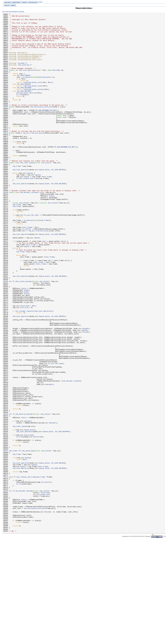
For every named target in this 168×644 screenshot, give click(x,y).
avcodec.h (22, 73)
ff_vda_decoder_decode (22, 587)
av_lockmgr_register (25, 371)
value (26, 132)
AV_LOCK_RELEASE (24, 103)
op (62, 82)
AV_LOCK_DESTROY (24, 107)
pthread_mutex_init (33, 96)
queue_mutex (45, 201)
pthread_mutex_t (45, 90)
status (52, 232)
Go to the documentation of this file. (13, 12)
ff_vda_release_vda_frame (27, 211)
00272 (6, 570)
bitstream (25, 364)
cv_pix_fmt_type (32, 255)
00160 (6, 335)
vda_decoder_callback (29, 228)
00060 (6, 126)
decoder (49, 459)
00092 (6, 193)
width (26, 348)
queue (30, 205)
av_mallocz (28, 262)
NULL (50, 96)
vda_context (46, 193)
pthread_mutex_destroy (26, 109)
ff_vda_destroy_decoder (23, 494)
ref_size (25, 367)
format (27, 350)
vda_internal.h (25, 75)
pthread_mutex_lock (33, 100)
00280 (6, 587)
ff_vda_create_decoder (22, 335)
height (27, 346)
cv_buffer (27, 272)
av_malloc (27, 90)
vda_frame (17, 197)
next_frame (47, 209)
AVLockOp (56, 82)
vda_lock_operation (27, 82)
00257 (6, 538)
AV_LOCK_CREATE (24, 88)
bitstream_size (43, 591)
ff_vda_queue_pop (27, 538)
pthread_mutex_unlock (34, 105)
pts (24, 274)
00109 (6, 228)
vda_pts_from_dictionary (33, 157)
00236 (6, 494)
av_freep (20, 111)
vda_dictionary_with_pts (41, 126)
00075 (6, 157)
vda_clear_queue (27, 193)
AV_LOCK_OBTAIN (24, 98)
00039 (6, 82)
